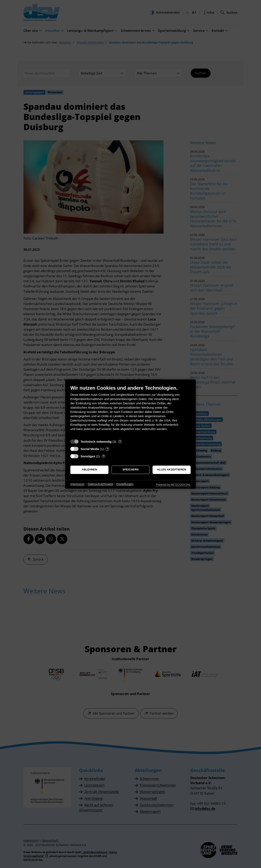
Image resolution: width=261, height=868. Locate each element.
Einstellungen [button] (125, 484)
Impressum (77, 484)
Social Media (90, 449)
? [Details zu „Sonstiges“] (104, 456)
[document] (130, 411)
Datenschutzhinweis (100, 484)
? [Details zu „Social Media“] (107, 449)
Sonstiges (88, 456)
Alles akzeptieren (172, 470)
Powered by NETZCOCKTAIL (173, 485)
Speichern (131, 470)
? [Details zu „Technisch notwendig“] (120, 442)
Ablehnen (89, 470)
